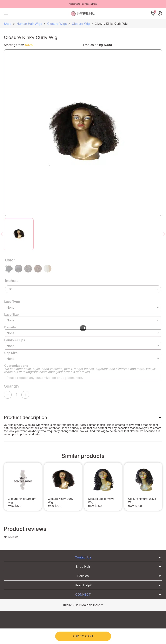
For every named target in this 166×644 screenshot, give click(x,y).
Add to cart (83, 636)
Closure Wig (81, 24)
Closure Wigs (57, 24)
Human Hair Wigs (29, 24)
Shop (8, 24)
